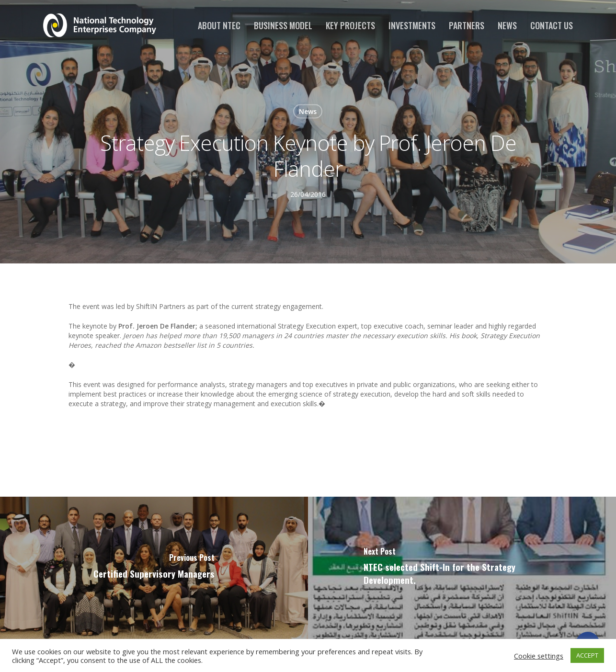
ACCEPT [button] (587, 655)
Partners (467, 25)
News (507, 25)
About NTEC (219, 25)
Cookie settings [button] (539, 656)
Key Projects (350, 25)
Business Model (283, 25)
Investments (412, 25)
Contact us (552, 25)
